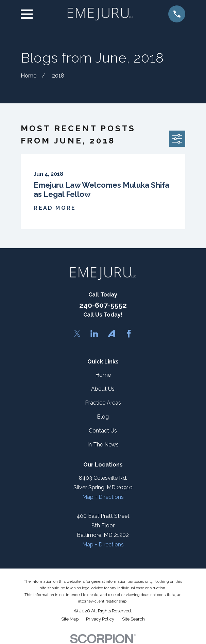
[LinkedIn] (94, 334)
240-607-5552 (103, 305)
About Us (103, 389)
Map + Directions (103, 497)
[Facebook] (129, 334)
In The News (103, 445)
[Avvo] (111, 334)
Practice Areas (103, 403)
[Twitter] (77, 334)
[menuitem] (70, 619)
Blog (103, 417)
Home (103, 375)
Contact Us (103, 431)
